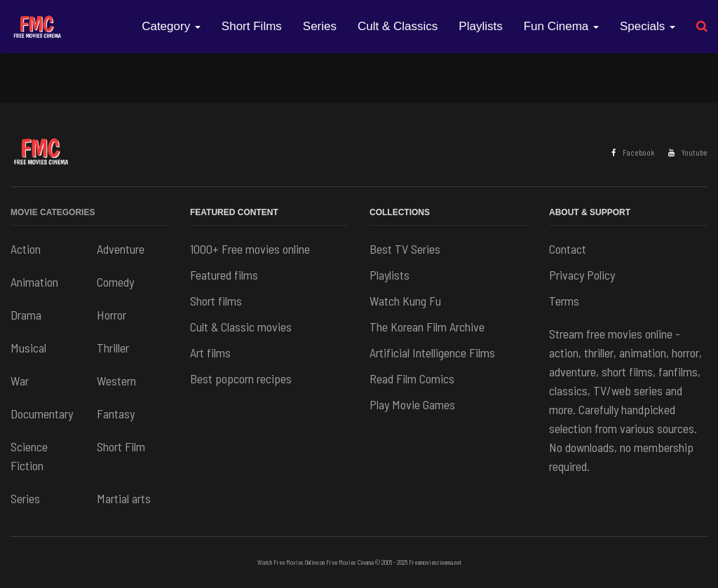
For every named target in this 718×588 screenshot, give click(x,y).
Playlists (480, 26)
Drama (26, 315)
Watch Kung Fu (405, 301)
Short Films (252, 26)
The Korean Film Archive (427, 327)
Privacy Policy (582, 275)
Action (26, 249)
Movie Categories (53, 212)
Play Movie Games (412, 404)
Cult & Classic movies (241, 327)
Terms (564, 301)
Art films (210, 353)
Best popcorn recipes (241, 378)
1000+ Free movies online (250, 249)
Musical (28, 348)
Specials (648, 26)
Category (171, 26)
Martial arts (124, 498)
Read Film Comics (412, 378)
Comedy (115, 282)
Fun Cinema (561, 26)
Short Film (121, 446)
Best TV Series (405, 249)
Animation (34, 282)
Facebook (633, 152)
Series (320, 26)
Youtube (688, 152)
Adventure (121, 249)
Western (116, 381)
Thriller (113, 348)
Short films (216, 301)
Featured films (224, 275)
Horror (111, 315)
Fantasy (116, 413)
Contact (568, 249)
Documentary (42, 413)
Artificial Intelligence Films (432, 353)
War (20, 381)
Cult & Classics (398, 26)
